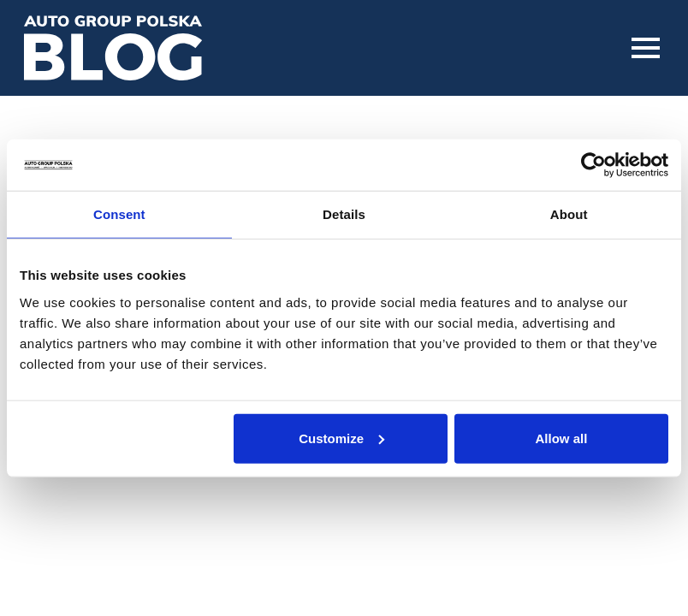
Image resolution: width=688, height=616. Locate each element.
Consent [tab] (119, 214)
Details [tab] (344, 214)
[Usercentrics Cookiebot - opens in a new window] (593, 165)
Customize (341, 438)
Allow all (562, 438)
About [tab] (569, 214)
